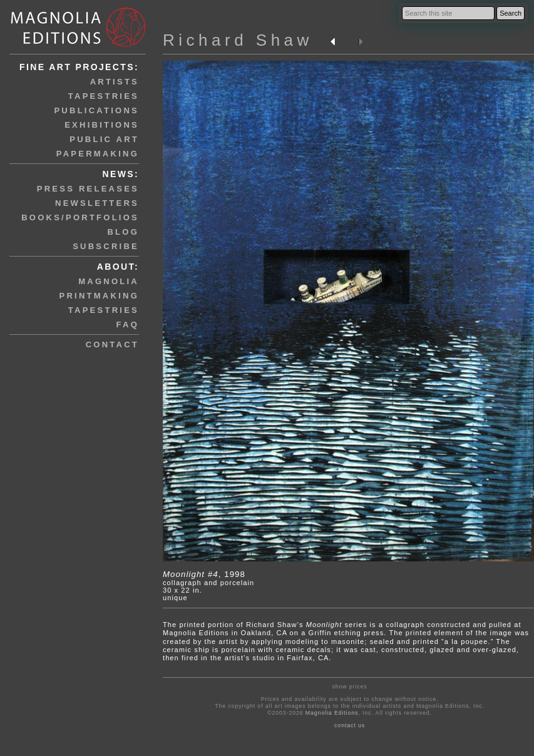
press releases (88, 189)
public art (104, 139)
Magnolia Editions (332, 713)
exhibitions (102, 125)
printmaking (99, 296)
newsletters (97, 203)
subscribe (106, 246)
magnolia (109, 281)
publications (96, 110)
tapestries (104, 96)
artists (115, 82)
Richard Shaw (238, 40)
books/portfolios (80, 217)
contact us (350, 725)
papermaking (98, 154)
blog (123, 232)
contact (112, 345)
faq (128, 324)
